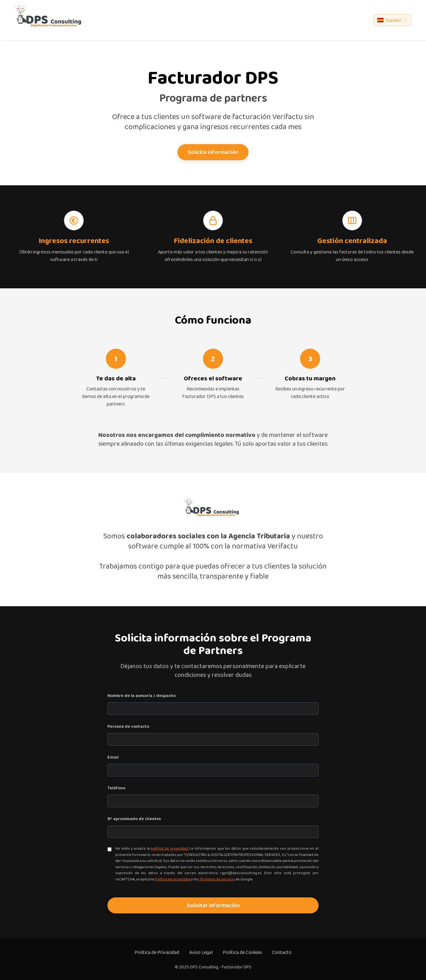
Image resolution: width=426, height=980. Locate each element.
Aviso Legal (201, 952)
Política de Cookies (242, 952)
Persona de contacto (128, 726)
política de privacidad (169, 848)
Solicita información (213, 152)
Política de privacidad (172, 879)
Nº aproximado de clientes (134, 819)
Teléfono (116, 788)
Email (113, 757)
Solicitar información (213, 905)
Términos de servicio (217, 879)
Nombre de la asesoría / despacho (142, 695)
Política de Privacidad (157, 952)
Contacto (282, 952)
